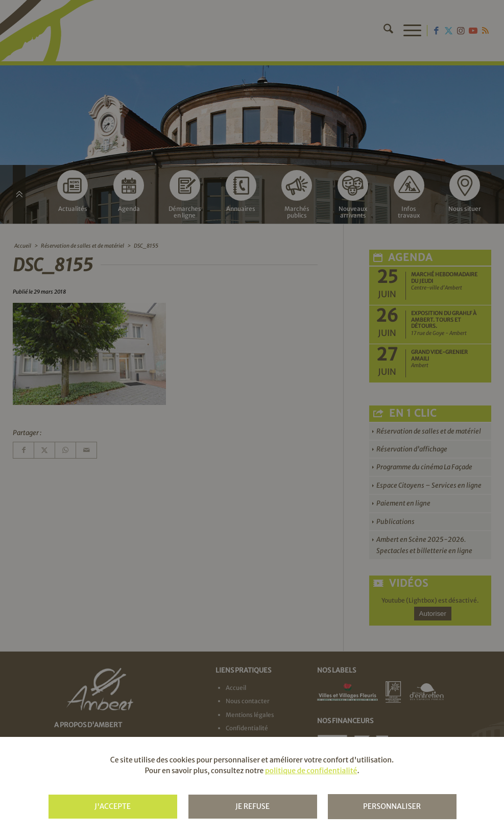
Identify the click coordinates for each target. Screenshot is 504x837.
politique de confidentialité (311, 771)
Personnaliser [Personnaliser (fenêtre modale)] (392, 806)
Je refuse (253, 806)
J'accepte (113, 806)
